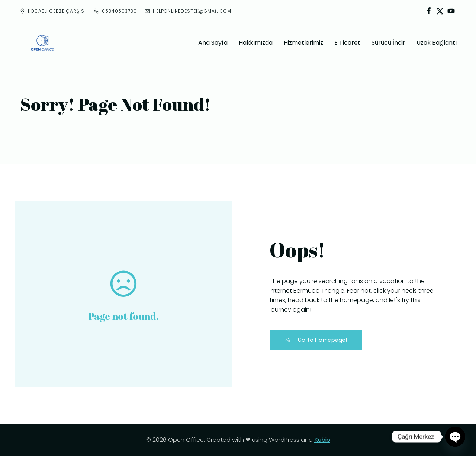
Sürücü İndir (388, 43)
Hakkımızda (256, 43)
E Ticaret (347, 43)
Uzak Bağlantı (437, 43)
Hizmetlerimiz (303, 43)
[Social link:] (429, 11)
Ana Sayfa (213, 43)
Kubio (322, 440)
